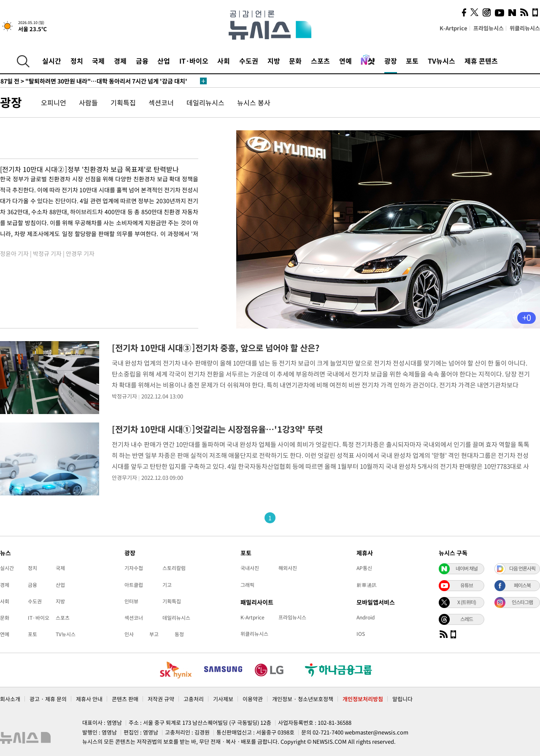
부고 (154, 634)
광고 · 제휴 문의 (48, 699)
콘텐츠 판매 (125, 699)
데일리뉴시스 (205, 102)
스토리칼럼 (174, 568)
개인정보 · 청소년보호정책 (303, 699)
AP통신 (364, 568)
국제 (98, 61)
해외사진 (288, 568)
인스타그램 (522, 602)
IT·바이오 (194, 61)
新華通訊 (367, 585)
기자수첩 (134, 568)
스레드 (467, 619)
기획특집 (123, 102)
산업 (164, 61)
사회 (224, 61)
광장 (391, 61)
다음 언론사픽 (522, 568)
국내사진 (250, 568)
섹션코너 (161, 102)
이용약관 (253, 699)
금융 (142, 61)
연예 (346, 61)
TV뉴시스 (441, 61)
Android (366, 617)
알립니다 (402, 699)
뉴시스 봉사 (254, 102)
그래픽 (247, 585)
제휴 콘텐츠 (481, 61)
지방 (274, 61)
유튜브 (467, 585)
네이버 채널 (467, 568)
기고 (167, 585)
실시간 (52, 61)
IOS (361, 634)
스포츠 (320, 61)
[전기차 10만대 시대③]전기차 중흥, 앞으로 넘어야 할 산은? (216, 348)
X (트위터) (467, 602)
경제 (120, 61)
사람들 (88, 102)
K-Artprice (454, 28)
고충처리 (194, 699)
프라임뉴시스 (489, 28)
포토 (412, 61)
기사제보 (223, 699)
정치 (77, 61)
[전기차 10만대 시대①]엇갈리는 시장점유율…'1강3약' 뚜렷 (217, 429)
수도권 (249, 61)
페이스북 (522, 585)
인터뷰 (131, 601)
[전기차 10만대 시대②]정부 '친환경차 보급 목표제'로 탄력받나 (89, 169)
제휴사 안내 (89, 699)
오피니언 (54, 102)
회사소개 (10, 699)
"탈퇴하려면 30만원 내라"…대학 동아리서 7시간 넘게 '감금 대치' (94, 81)
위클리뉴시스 (525, 28)
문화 (295, 61)
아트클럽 (134, 585)
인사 (129, 634)
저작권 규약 (161, 699)
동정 (179, 634)
